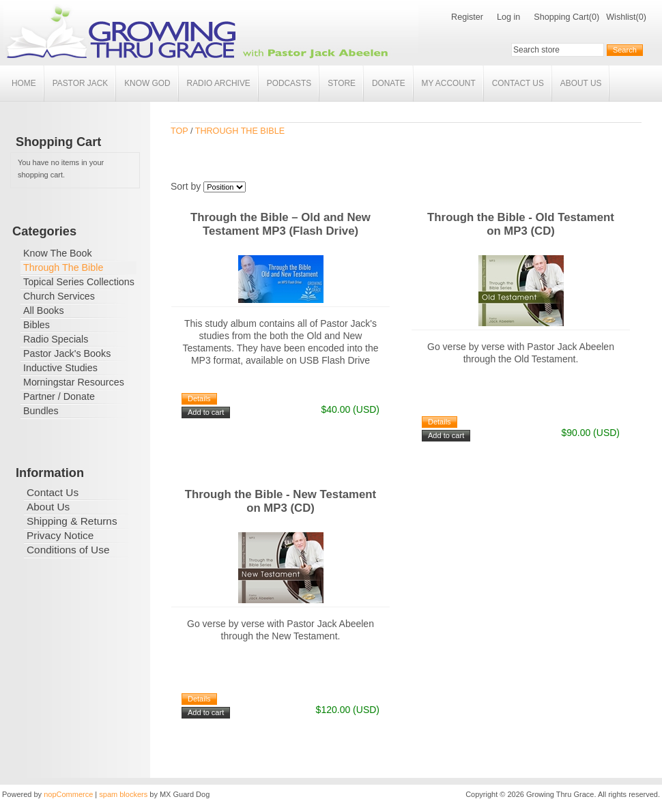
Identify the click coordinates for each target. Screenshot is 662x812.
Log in (508, 17)
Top (179, 131)
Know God (147, 83)
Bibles (37, 325)
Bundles (41, 411)
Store (342, 83)
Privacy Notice (60, 535)
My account (449, 83)
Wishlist (621, 17)
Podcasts (289, 83)
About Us (581, 83)
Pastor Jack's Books (67, 353)
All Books (44, 310)
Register (467, 17)
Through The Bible (63, 267)
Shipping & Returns (72, 521)
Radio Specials (56, 339)
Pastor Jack (81, 83)
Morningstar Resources (74, 382)
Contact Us (518, 83)
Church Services (59, 296)
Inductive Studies (60, 368)
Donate (389, 83)
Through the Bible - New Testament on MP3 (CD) (280, 501)
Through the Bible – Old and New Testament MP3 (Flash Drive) (280, 224)
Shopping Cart (561, 17)
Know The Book (58, 253)
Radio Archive (219, 83)
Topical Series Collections (79, 282)
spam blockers (123, 794)
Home (24, 83)
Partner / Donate (59, 396)
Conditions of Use (68, 550)
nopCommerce (68, 794)
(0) (594, 17)
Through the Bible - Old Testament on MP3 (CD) (521, 224)
